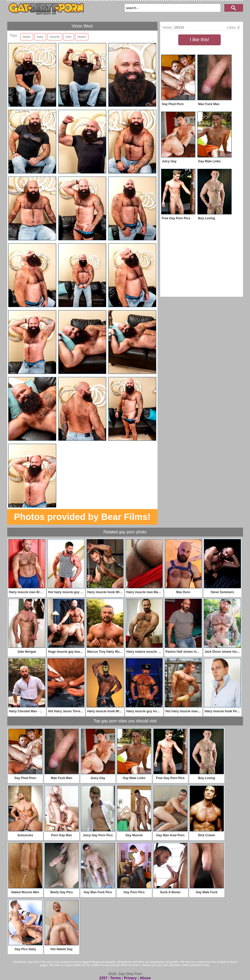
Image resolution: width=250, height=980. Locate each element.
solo (69, 37)
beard (82, 37)
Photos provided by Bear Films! (82, 517)
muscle (55, 37)
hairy (40, 37)
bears (27, 37)
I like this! (199, 40)
